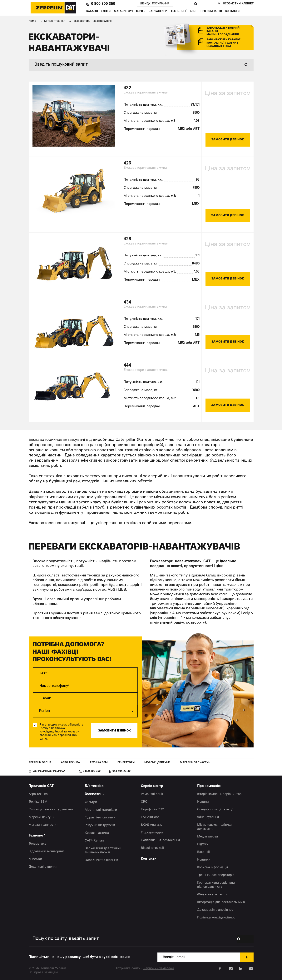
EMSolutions (150, 817)
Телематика (37, 844)
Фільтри (91, 802)
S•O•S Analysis (151, 825)
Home (32, 21)
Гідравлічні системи (100, 818)
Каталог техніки (98, 11)
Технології (179, 11)
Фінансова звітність (212, 895)
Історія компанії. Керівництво (219, 794)
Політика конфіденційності (217, 918)
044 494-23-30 (121, 771)
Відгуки (203, 844)
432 (127, 88)
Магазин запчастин (195, 763)
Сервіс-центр (152, 786)
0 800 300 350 (103, 4)
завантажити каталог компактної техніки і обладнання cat (223, 43)
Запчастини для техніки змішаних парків (103, 850)
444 (127, 366)
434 (127, 302)
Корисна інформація (213, 867)
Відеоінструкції (152, 848)
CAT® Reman (94, 841)
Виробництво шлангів (101, 860)
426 (127, 163)
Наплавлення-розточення (160, 840)
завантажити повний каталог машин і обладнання (223, 31)
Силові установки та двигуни (51, 810)
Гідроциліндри (152, 833)
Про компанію (211, 11)
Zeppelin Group (40, 763)
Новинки (204, 860)
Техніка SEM (99, 763)
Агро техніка (70, 763)
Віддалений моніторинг (46, 852)
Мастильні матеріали (101, 810)
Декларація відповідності (216, 910)
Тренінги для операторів (216, 875)
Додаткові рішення (43, 867)
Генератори (126, 763)
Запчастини (158, 11)
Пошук (196, 4)
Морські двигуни (157, 763)
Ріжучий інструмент (100, 825)
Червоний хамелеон (159, 968)
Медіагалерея (208, 837)
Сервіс (141, 11)
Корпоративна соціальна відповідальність (216, 885)
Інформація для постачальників (221, 902)
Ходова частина (97, 833)
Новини (203, 802)
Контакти (232, 11)
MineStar (35, 859)
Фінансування (208, 817)
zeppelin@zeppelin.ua (49, 771)
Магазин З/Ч (123, 11)
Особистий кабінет (238, 4)
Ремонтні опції (152, 794)
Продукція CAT (41, 786)
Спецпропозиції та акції (215, 810)
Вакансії (203, 852)
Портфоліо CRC (152, 810)
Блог (193, 11)
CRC (144, 802)
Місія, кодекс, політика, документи (215, 827)
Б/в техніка (94, 786)
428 (127, 239)
